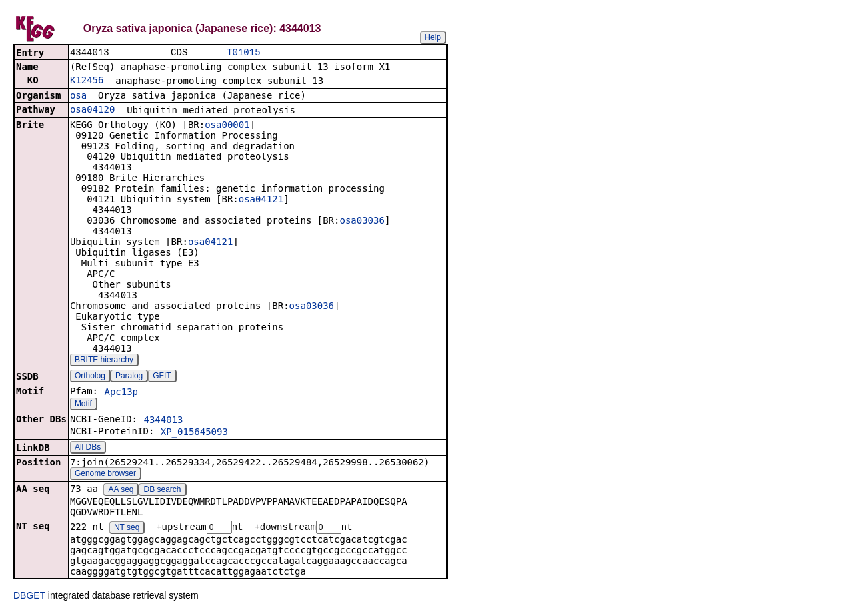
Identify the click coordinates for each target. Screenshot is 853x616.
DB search (163, 491)
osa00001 (227, 126)
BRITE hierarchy (104, 361)
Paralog (129, 377)
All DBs (88, 448)
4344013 (163, 421)
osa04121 (261, 200)
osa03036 (362, 222)
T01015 (243, 53)
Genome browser (105, 475)
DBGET (29, 597)
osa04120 (92, 111)
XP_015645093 (194, 433)
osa (78, 97)
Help (433, 37)
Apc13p (121, 393)
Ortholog (90, 377)
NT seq (127, 529)
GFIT (162, 377)
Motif (83, 405)
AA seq (121, 491)
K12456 (87, 81)
